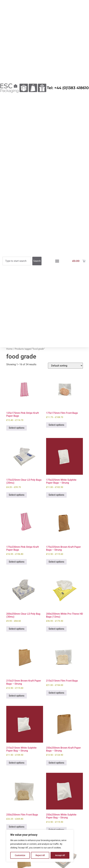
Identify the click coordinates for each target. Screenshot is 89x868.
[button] (57, 261)
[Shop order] (65, 366)
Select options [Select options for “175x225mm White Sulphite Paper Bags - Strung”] (56, 495)
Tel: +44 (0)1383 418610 (68, 88)
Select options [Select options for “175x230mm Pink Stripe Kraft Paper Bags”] (17, 562)
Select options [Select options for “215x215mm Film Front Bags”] (56, 693)
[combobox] (17, 261)
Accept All (60, 855)
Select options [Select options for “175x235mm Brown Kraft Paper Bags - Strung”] (56, 562)
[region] (40, 846)
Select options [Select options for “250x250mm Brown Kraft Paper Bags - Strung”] (56, 763)
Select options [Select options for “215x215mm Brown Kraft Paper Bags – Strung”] (17, 696)
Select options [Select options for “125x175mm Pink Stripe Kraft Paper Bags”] (17, 428)
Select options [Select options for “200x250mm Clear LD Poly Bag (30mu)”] (17, 629)
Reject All (40, 855)
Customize (20, 855)
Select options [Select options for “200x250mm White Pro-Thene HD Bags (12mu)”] (56, 629)
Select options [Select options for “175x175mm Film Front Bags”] (56, 425)
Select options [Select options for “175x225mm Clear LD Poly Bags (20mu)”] (17, 495)
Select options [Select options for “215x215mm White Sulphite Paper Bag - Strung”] (17, 763)
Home (9, 349)
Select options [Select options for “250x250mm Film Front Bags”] (17, 827)
